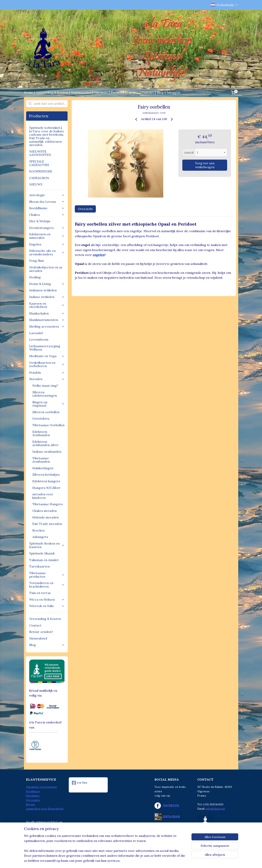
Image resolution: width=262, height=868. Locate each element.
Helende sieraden (45, 517)
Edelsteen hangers (46, 481)
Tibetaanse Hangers (48, 504)
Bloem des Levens (47, 202)
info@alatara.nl (215, 809)
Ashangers (40, 537)
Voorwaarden (81, 92)
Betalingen (33, 791)
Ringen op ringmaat (49, 404)
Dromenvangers (47, 228)
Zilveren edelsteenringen (45, 394)
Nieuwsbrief (38, 638)
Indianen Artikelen (43, 290)
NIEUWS (36, 184)
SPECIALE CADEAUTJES (39, 163)
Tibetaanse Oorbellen (48, 425)
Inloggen (173, 92)
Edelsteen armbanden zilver (45, 443)
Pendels (47, 373)
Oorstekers (41, 418)
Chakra (47, 215)
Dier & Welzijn (40, 221)
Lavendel (36, 333)
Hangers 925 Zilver (46, 488)
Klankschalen (47, 313)
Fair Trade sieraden (47, 524)
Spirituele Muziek (42, 553)
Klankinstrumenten (47, 320)
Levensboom (39, 339)
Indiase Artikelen (47, 297)
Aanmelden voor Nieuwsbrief (45, 809)
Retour (30, 804)
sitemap (115, 861)
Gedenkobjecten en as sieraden (46, 269)
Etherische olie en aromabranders (47, 252)
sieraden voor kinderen (43, 496)
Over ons (132, 92)
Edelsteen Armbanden (41, 433)
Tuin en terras (40, 593)
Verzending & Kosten (52, 92)
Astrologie (47, 195)
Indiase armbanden (47, 452)
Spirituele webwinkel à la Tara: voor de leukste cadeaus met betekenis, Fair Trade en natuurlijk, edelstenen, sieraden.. (47, 136)
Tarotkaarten (39, 566)
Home (29, 92)
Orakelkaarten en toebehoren (47, 364)
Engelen (47, 244)
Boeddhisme (47, 208)
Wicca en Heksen (47, 599)
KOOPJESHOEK (41, 171)
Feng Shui (36, 261)
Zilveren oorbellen (46, 412)
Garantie (101, 92)
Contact (148, 92)
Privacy (116, 92)
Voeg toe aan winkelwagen (205, 165)
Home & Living (47, 284)
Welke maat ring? (45, 386)
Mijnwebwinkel (168, 861)
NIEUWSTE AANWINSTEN (40, 153)
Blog (160, 92)
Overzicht (85, 209)
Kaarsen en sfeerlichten (47, 305)
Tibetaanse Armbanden (41, 460)
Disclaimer (33, 796)
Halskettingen (43, 468)
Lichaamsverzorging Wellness (45, 348)
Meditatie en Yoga (47, 356)
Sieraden (47, 379)
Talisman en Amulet (44, 560)
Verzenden (33, 800)
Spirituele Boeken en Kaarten (47, 545)
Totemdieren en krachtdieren (47, 585)
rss (122, 861)
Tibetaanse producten (47, 575)
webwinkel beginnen (136, 861)
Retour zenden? (41, 632)
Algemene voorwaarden (41, 787)
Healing (35, 277)
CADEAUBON (39, 178)
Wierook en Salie (47, 606)
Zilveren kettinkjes (46, 474)
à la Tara (80, 783)
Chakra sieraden (45, 511)
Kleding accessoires (47, 326)
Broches (38, 530)
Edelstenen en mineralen (47, 236)
